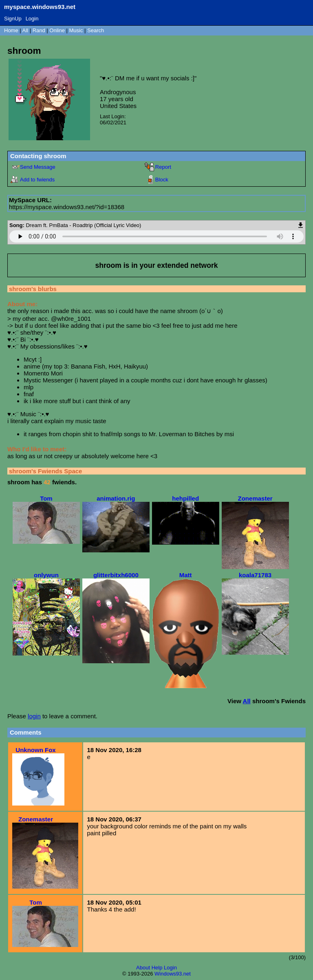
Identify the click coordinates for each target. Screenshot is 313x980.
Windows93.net (173, 974)
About (143, 968)
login (34, 716)
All (26, 30)
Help (157, 968)
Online (57, 30)
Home (11, 30)
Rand (39, 30)
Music (76, 30)
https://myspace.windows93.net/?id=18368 (67, 207)
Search (96, 30)
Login (32, 19)
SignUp (13, 19)
